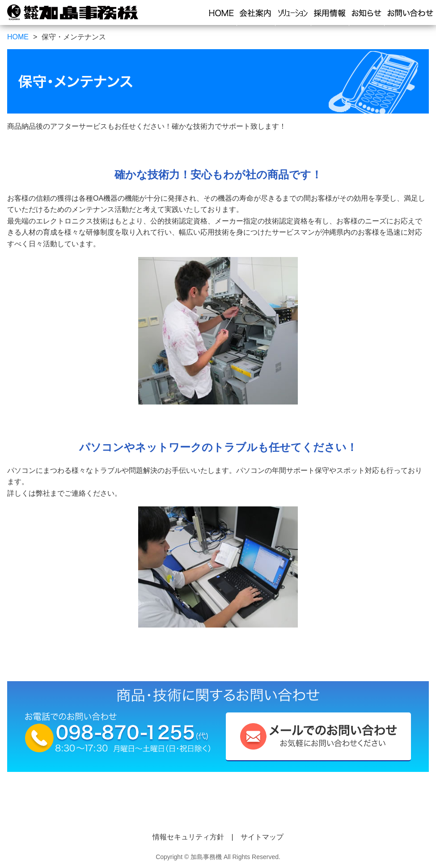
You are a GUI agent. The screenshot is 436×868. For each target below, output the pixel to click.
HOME (18, 37)
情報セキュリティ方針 (188, 837)
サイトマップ (262, 837)
